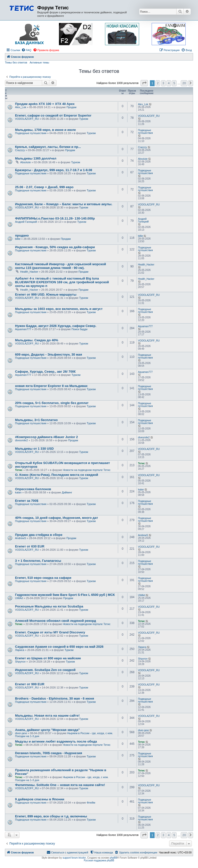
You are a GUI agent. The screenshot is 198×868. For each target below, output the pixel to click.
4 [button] (169, 83)
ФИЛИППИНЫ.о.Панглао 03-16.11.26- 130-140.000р (55, 218)
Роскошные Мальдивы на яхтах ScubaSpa (49, 606)
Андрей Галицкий (26, 222)
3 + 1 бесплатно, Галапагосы (38, 561)
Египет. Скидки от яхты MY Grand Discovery (50, 632)
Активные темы (39, 62)
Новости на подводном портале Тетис (87, 470)
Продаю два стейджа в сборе (39, 535)
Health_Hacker (29, 272)
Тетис (19, 470)
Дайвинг (67, 492)
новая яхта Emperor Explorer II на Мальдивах (51, 386)
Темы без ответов (16, 62)
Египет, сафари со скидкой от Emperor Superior (53, 115)
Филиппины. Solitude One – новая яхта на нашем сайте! (60, 785)
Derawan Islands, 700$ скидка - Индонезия (49, 753)
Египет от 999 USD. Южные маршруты (46, 294)
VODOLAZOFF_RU (27, 119)
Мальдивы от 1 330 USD (34, 449)
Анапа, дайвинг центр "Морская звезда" (47, 730)
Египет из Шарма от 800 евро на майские (48, 658)
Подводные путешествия (31, 133)
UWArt (19, 598)
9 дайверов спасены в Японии (40, 799)
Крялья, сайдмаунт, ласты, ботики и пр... (48, 147)
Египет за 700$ (27, 501)
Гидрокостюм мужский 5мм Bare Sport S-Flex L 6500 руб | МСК (65, 595)
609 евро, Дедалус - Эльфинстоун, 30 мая (49, 354)
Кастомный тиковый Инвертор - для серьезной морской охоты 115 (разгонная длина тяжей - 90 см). (61, 266)
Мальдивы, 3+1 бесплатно (36, 420)
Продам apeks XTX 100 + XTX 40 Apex (45, 104)
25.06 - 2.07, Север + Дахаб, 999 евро (44, 187)
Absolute (26, 162)
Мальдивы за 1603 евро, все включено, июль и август (59, 309)
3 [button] (163, 83)
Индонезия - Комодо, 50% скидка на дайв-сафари (55, 247)
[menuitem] (26, 50)
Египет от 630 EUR (30, 546)
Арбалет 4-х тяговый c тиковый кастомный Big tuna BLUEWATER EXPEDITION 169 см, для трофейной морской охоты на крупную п (62, 282)
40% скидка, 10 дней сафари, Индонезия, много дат (57, 518)
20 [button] (184, 83)
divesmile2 (21, 440)
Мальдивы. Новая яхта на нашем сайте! (47, 716)
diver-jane (21, 733)
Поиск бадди (80, 329)
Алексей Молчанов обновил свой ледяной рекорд (55, 621)
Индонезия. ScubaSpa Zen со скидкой (45, 670)
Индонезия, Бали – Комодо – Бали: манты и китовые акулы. (64, 204)
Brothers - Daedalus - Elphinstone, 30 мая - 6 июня (55, 698)
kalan (18, 492)
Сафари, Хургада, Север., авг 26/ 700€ (45, 372)
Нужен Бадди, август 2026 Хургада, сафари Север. (56, 326)
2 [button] (158, 83)
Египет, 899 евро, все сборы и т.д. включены (51, 816)
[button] (144, 83)
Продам (72, 107)
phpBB (113, 858)
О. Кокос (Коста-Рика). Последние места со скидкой (57, 475)
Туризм (84, 119)
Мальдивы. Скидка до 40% (37, 340)
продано (22, 235)
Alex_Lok (21, 107)
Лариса (20, 650)
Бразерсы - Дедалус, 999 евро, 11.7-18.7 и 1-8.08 (54, 170)
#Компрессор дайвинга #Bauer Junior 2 (46, 437)
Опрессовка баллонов (33, 489)
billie (18, 239)
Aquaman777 (23, 329)
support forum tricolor (74, 858)
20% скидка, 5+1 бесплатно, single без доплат (52, 403)
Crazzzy (20, 150)
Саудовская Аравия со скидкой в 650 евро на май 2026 (59, 647)
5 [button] (174, 83)
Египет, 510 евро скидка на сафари (43, 578)
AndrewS (21, 538)
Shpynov (20, 662)
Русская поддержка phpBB (99, 860)
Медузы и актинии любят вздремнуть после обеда (56, 741)
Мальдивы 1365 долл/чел (36, 158)
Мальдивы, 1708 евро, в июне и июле (45, 130)
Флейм (91, 803)
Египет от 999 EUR (30, 684)
